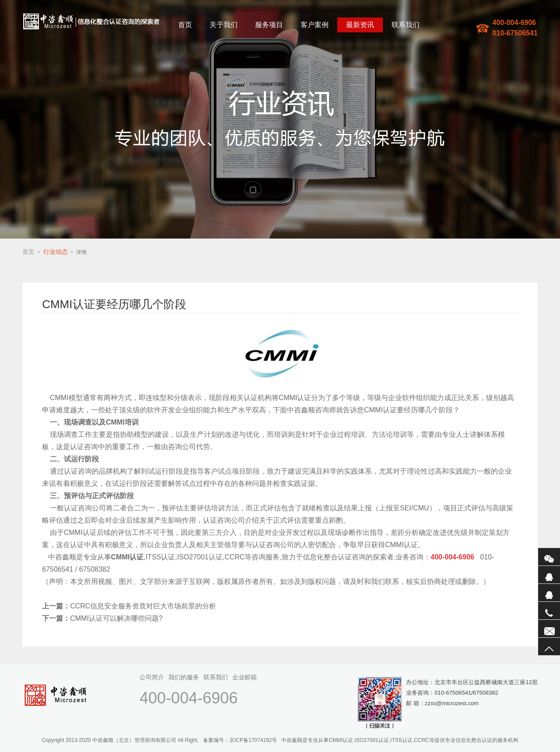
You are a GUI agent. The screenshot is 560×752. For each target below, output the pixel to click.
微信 (549, 557)
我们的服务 (184, 677)
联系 (549, 629)
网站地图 (267, 748)
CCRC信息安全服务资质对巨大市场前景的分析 (129, 606)
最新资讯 (360, 25)
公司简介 (152, 677)
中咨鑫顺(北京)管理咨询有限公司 (91, 21)
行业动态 (56, 252)
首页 (185, 25)
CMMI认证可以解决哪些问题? (102, 618)
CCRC (234, 557)
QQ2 (549, 593)
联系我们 (406, 25)
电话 (549, 611)
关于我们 (224, 25)
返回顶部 (549, 647)
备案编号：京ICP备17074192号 (240, 740)
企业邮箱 (245, 677)
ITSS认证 (161, 557)
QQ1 (549, 575)
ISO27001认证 (200, 557)
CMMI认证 (295, 398)
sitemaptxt (291, 748)
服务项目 (269, 25)
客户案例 (315, 25)
